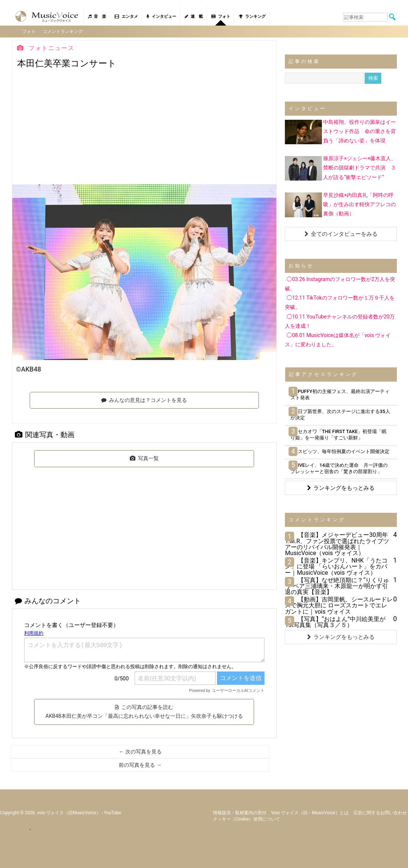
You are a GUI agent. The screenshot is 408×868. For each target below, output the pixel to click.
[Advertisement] (144, 128)
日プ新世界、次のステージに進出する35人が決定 (340, 414)
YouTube (113, 812)
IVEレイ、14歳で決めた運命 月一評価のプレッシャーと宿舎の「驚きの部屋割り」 (339, 468)
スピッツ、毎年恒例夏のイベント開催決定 (340, 451)
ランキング (252, 16)
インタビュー (161, 16)
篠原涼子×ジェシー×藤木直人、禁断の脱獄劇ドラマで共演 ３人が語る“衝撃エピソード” (360, 167)
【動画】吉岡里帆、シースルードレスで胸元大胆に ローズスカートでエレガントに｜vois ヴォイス (339, 605)
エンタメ (126, 16)
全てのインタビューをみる (341, 234)
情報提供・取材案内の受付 (240, 812)
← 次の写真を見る (140, 751)
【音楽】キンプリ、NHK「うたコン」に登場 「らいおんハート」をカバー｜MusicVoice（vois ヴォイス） (336, 566)
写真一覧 (144, 458)
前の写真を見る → (140, 765)
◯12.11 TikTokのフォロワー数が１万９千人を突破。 (340, 302)
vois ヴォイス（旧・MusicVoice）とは (310, 812)
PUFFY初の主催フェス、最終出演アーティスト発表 (340, 394)
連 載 (194, 16)
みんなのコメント (48, 600)
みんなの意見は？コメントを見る (144, 399)
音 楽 (97, 16)
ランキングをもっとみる (341, 488)
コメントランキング (63, 31)
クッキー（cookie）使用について (246, 819)
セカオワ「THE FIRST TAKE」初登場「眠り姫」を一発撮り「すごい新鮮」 (338, 434)
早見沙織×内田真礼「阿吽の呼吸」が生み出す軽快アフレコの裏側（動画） (359, 204)
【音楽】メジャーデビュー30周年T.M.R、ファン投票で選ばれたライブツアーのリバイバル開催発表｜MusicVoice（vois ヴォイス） (337, 544)
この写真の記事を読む (144, 711)
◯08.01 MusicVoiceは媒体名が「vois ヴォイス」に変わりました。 (338, 339)
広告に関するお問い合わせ (380, 812)
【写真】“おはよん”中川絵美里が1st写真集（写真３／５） (335, 622)
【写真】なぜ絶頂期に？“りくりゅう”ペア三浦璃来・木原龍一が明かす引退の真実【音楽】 (337, 586)
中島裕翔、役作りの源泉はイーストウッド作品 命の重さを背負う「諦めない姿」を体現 (359, 131)
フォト (221, 16)
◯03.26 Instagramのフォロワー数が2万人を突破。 (340, 283)
